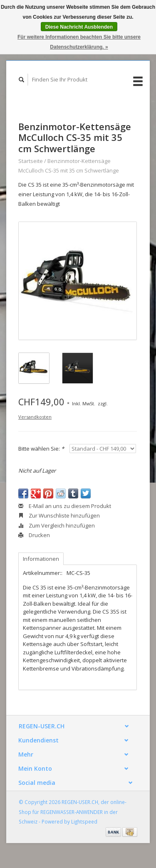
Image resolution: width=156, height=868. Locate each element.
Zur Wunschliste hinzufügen (59, 515)
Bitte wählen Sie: (41, 449)
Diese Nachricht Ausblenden (79, 27)
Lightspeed (84, 821)
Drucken (34, 535)
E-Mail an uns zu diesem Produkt (65, 506)
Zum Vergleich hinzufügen (57, 525)
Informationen (41, 559)
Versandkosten (35, 417)
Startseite (31, 161)
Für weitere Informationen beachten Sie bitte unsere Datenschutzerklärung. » (79, 42)
